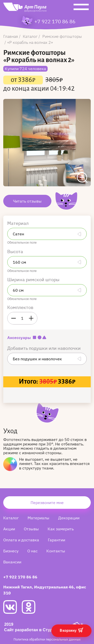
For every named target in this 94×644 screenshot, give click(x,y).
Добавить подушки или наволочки (44, 348)
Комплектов (20, 307)
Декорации (69, 518)
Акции (9, 529)
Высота (16, 252)
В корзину (71, 630)
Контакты (56, 551)
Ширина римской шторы (34, 280)
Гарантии (57, 540)
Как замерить (61, 529)
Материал (18, 223)
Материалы (38, 518)
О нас (32, 551)
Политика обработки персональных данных (47, 639)
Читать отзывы (27, 201)
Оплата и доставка (21, 540)
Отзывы (31, 529)
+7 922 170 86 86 (55, 22)
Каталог (11, 518)
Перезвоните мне (47, 503)
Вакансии (12, 562)
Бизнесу (11, 551)
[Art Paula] (25, 9)
